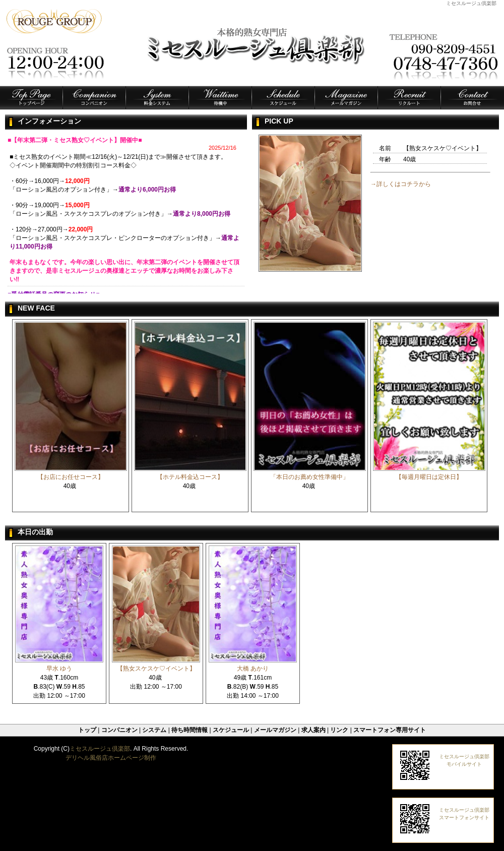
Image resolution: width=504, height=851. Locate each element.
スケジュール (231, 730)
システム (154, 730)
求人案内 (313, 730)
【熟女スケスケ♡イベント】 (156, 668)
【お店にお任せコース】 (71, 477)
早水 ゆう (59, 668)
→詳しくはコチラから (401, 184)
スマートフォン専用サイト (390, 730)
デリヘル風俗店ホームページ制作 (111, 758)
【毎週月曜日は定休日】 (429, 477)
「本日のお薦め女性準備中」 (309, 477)
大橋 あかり (253, 668)
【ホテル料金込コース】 (190, 477)
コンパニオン (119, 730)
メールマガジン (275, 730)
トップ (87, 730)
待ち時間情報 (190, 730)
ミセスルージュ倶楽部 (100, 749)
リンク (339, 730)
